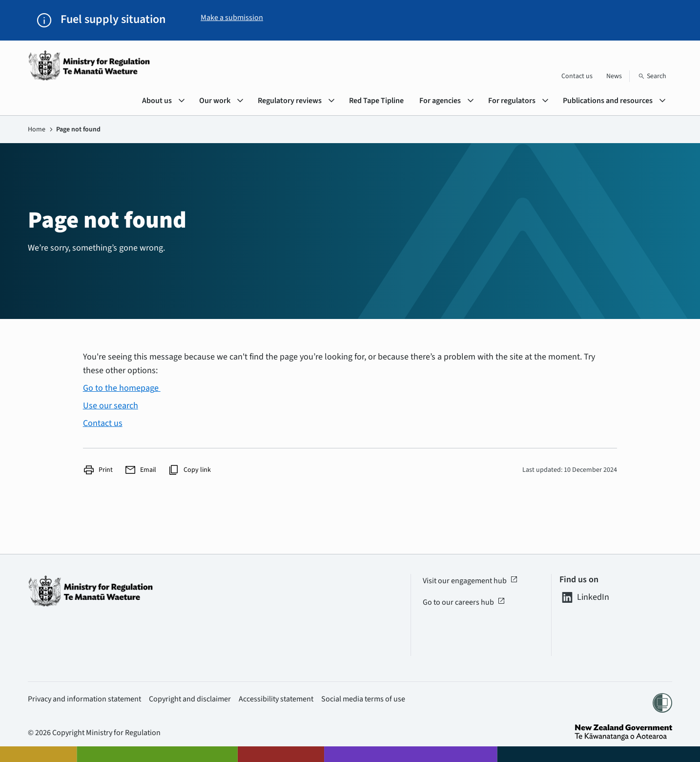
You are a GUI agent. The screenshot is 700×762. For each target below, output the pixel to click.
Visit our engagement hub (470, 581)
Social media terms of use (363, 699)
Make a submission (232, 18)
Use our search (111, 406)
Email (140, 470)
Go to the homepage (122, 388)
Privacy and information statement (84, 699)
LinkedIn (584, 597)
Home (37, 129)
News (614, 76)
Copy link (189, 470)
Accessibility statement (276, 699)
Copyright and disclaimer (190, 699)
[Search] (652, 76)
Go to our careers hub (464, 602)
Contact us (577, 76)
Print (98, 470)
